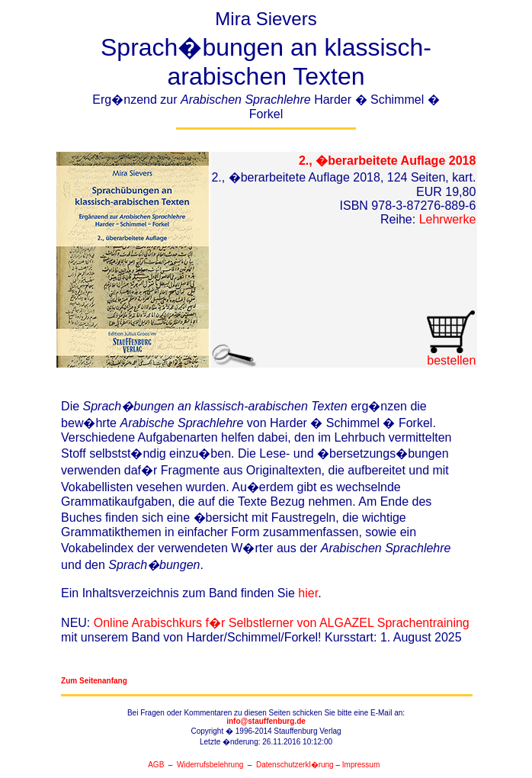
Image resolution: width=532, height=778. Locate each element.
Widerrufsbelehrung (210, 765)
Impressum (361, 765)
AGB (156, 765)
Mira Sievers (266, 69)
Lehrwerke (448, 219)
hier (308, 593)
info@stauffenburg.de (266, 721)
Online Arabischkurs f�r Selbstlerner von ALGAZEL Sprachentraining (282, 623)
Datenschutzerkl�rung (295, 765)
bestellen (451, 355)
